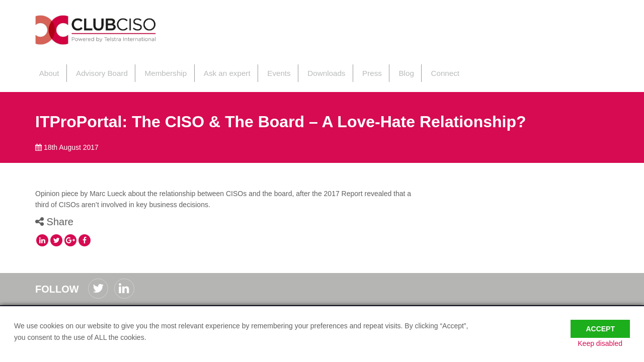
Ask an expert (218, 70)
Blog (392, 70)
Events (269, 70)
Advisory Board (97, 70)
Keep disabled (608, 343)
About (45, 70)
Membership (159, 70)
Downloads (315, 70)
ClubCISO (108, 32)
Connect (430, 70)
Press (359, 70)
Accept (600, 323)
